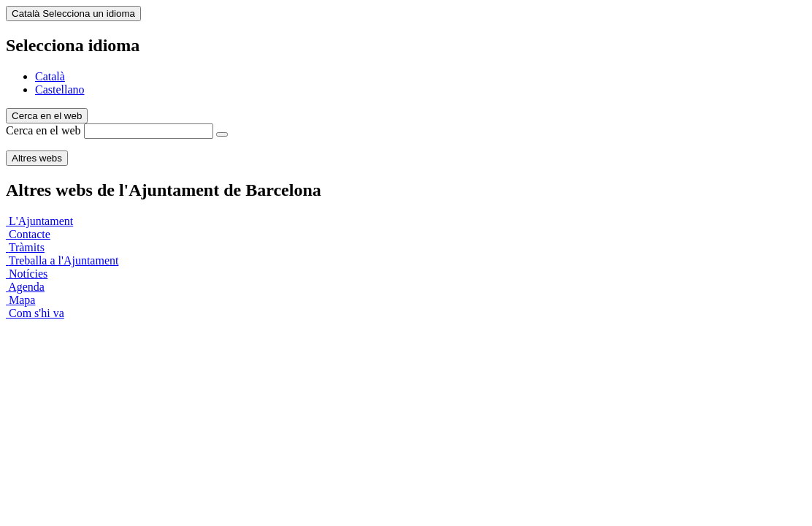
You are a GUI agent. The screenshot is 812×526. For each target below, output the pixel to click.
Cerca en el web (43, 130)
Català (50, 76)
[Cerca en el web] (222, 134)
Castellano (60, 89)
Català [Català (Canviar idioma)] (73, 14)
